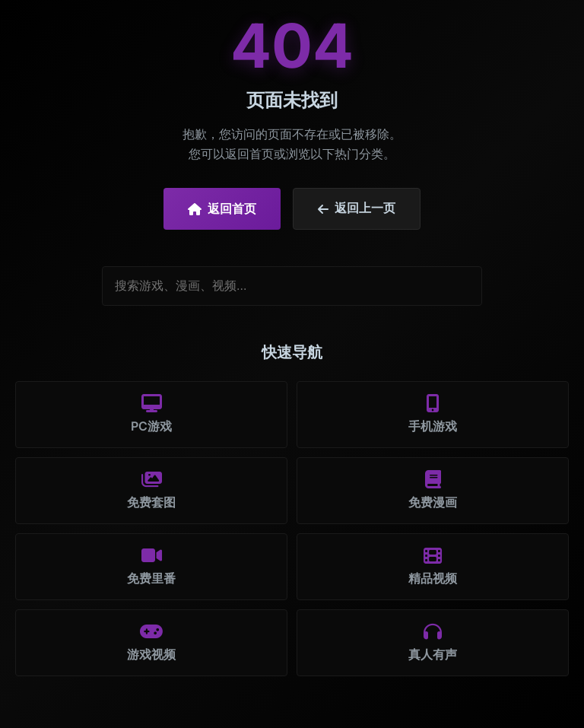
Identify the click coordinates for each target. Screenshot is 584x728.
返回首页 (222, 208)
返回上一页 (357, 208)
